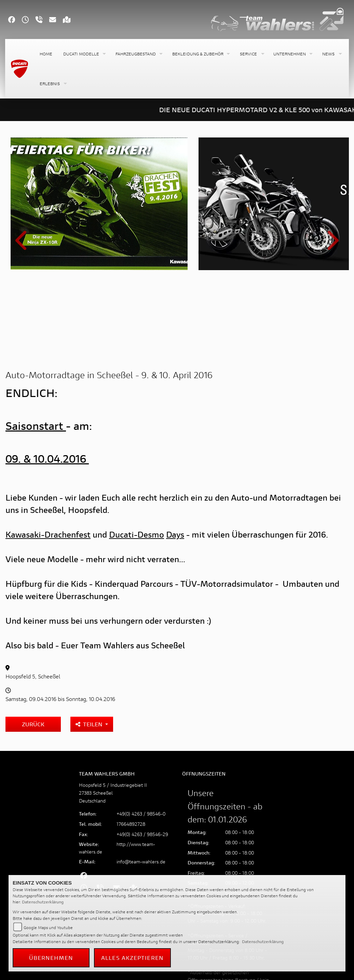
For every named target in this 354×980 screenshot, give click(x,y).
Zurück (33, 645)
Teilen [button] (90, 645)
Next (332, 205)
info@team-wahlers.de (141, 782)
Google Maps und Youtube (48, 928)
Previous (22, 205)
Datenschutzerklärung (43, 902)
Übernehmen (51, 958)
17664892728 (131, 745)
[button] (84, 54)
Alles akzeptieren (132, 958)
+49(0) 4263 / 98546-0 (141, 734)
